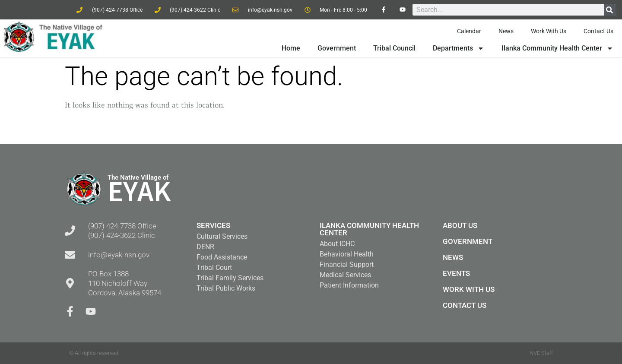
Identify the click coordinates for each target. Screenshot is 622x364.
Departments (459, 48)
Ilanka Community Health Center (557, 48)
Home (291, 48)
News (506, 31)
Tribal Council (394, 48)
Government (337, 48)
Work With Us (549, 31)
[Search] (610, 10)
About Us (460, 225)
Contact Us (598, 31)
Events (456, 273)
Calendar (469, 31)
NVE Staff (541, 353)
